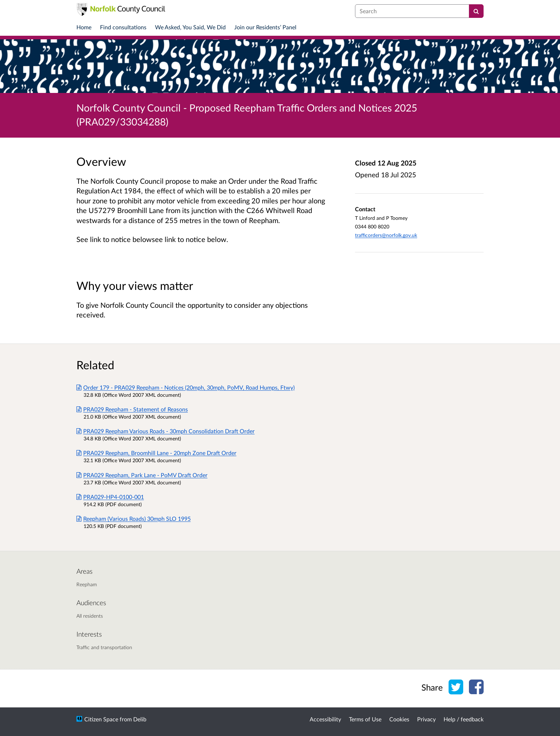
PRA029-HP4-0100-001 (110, 497)
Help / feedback (464, 719)
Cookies (399, 719)
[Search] (476, 11)
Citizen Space (101, 719)
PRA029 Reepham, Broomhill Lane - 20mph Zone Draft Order (156, 453)
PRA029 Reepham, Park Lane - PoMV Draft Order (142, 475)
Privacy (426, 719)
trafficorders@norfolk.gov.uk (386, 235)
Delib (140, 719)
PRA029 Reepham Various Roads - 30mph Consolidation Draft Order (166, 431)
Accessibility (325, 719)
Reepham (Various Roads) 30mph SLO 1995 (134, 518)
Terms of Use (365, 719)
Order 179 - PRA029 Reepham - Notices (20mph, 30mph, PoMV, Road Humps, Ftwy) (186, 387)
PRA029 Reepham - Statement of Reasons (132, 409)
